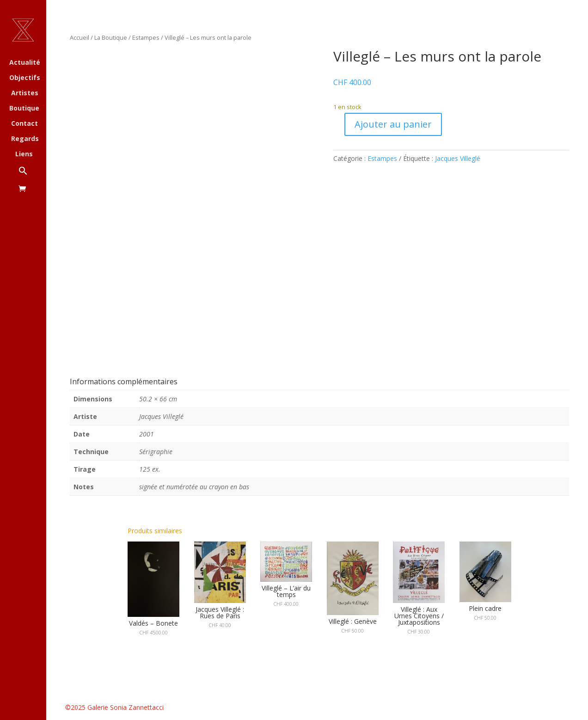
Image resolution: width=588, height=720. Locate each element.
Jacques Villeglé (458, 158)
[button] (32, 175)
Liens (24, 154)
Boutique (24, 109)
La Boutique (111, 37)
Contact (24, 124)
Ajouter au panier (393, 124)
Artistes (25, 93)
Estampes (146, 37)
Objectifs (25, 78)
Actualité (25, 63)
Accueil (80, 37)
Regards (25, 139)
